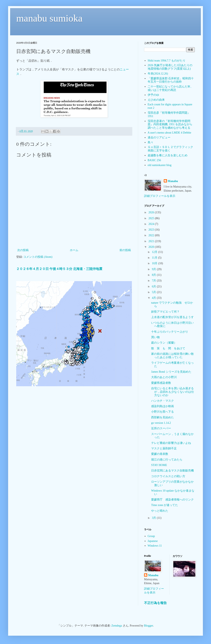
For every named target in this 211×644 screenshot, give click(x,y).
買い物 (155, 337)
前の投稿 (125, 250)
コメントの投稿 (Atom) (38, 257)
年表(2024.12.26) (158, 74)
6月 (154, 286)
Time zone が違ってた (165, 505)
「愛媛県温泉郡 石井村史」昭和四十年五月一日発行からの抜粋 (171, 80)
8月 (154, 275)
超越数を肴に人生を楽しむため (168, 155)
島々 (151, 142)
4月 (154, 298)
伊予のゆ (153, 95)
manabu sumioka (49, 18)
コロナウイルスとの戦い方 (168, 476)
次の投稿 (23, 250)
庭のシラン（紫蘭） (164, 343)
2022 (152, 235)
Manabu (173, 181)
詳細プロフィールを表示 (160, 196)
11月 (155, 258)
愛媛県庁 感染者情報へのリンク (172, 500)
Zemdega (117, 626)
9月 (154, 269)
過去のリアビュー (159, 138)
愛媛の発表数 (160, 454)
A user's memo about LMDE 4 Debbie (170, 133)
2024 (152, 224)
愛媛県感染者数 (161, 383)
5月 (154, 292)
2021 (152, 241)
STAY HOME (159, 465)
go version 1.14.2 (161, 423)
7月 (154, 281)
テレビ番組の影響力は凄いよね (171, 443)
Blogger (149, 626)
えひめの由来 (156, 100)
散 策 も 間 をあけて (168, 348)
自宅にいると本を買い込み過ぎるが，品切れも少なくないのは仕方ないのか (173, 392)
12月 (155, 252)
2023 (152, 230)
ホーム (74, 250)
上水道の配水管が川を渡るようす (172, 317)
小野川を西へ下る (163, 412)
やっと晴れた (160, 511)
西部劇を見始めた (163, 417)
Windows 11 (155, 546)
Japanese (153, 541)
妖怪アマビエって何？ (165, 312)
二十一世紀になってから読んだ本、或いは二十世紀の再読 (170, 88)
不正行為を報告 (155, 603)
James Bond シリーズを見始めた (171, 372)
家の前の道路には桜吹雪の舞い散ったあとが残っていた (172, 356)
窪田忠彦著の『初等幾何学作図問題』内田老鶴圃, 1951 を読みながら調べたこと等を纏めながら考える (170, 125)
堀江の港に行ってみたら (167, 460)
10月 (155, 263)
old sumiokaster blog (160, 165)
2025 (152, 218)
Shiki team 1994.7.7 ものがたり (167, 61)
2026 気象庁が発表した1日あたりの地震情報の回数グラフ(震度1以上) (170, 67)
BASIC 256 (154, 160)
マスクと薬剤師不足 (164, 448)
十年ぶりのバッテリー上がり (170, 332)
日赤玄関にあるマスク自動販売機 (172, 471)
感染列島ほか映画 (163, 406)
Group (151, 536)
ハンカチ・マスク (163, 401)
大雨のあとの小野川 (164, 377)
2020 (152, 247)
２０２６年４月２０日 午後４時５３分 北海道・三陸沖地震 (59, 269)
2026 (152, 212)
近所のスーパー (161, 428)
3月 (154, 518)
